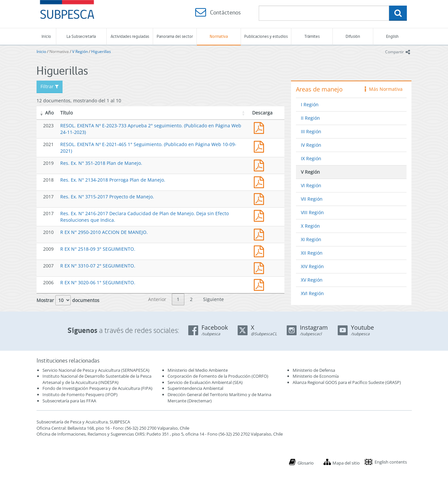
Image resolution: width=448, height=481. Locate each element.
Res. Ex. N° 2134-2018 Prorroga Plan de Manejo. (113, 180)
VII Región (312, 199)
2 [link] (191, 299)
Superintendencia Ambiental (195, 388)
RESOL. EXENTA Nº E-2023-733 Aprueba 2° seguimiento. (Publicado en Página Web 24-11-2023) (260, 127)
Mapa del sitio (346, 463)
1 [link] (178, 299)
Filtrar (50, 86)
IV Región (311, 145)
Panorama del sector (175, 36)
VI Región (311, 185)
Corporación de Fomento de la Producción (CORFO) (218, 376)
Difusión (353, 36)
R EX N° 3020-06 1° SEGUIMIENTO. (98, 282)
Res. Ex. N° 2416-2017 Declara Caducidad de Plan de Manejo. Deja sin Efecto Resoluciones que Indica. (260, 215)
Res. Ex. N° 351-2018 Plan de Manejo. (101, 163)
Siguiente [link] (213, 299)
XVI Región (312, 293)
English (392, 36)
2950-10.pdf (260, 234)
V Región (80, 51)
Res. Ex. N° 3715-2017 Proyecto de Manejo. (107, 197)
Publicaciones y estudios (266, 36)
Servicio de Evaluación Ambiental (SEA (204, 382)
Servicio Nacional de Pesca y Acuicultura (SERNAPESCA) (96, 370)
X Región (310, 226)
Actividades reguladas (130, 36)
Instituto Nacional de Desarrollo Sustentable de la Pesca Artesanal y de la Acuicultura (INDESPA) (97, 379)
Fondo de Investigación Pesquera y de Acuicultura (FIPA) (97, 388)
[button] (42, 113)
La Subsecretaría (81, 36)
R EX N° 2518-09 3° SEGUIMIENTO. (98, 249)
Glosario (306, 463)
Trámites (312, 36)
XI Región (311, 239)
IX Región (311, 158)
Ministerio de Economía (316, 376)
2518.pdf (260, 251)
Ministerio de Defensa (314, 370)
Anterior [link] (157, 299)
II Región (310, 118)
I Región (310, 104)
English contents (391, 462)
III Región (311, 131)
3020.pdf (260, 284)
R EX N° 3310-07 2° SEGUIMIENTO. (98, 266)
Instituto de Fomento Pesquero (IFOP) (80, 394)
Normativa (219, 36)
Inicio (46, 36)
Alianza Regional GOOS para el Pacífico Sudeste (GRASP (346, 382)
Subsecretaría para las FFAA (69, 401)
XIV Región (312, 266)
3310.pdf (260, 267)
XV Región (312, 280)
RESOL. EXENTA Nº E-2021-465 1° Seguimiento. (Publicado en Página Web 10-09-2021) (260, 146)
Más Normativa (384, 89)
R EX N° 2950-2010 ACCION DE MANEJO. (104, 232)
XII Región (312, 253)
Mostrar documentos (68, 300)
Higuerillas (101, 51)
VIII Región (312, 212)
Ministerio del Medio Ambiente (198, 370)
